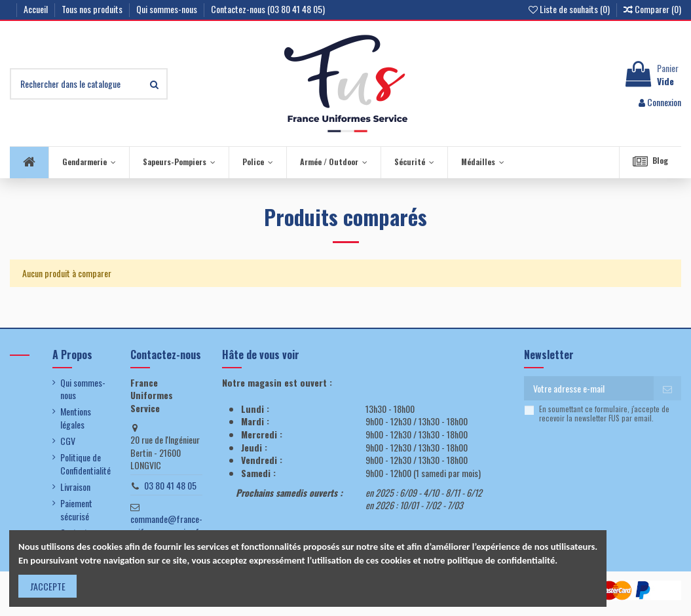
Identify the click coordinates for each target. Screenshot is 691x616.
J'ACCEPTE (48, 586)
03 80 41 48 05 (170, 485)
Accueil (37, 9)
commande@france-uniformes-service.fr (166, 525)
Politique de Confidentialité (85, 464)
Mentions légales (76, 418)
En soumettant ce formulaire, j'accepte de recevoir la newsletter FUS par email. (604, 414)
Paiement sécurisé (76, 510)
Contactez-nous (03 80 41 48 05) (268, 9)
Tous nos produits (93, 9)
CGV (68, 441)
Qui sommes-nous (168, 9)
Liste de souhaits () (570, 9)
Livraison (75, 487)
